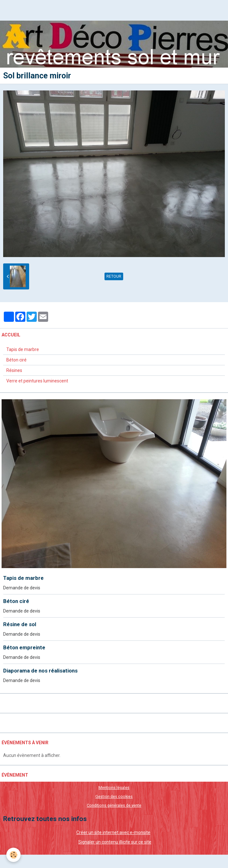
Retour (114, 276)
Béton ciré (16, 360)
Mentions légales (114, 788)
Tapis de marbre (23, 349)
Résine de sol (20, 624)
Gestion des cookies (114, 796)
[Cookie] (13, 855)
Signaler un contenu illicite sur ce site (115, 842)
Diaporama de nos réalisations (40, 671)
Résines (14, 370)
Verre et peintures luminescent (37, 381)
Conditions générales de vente (114, 805)
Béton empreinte (24, 647)
